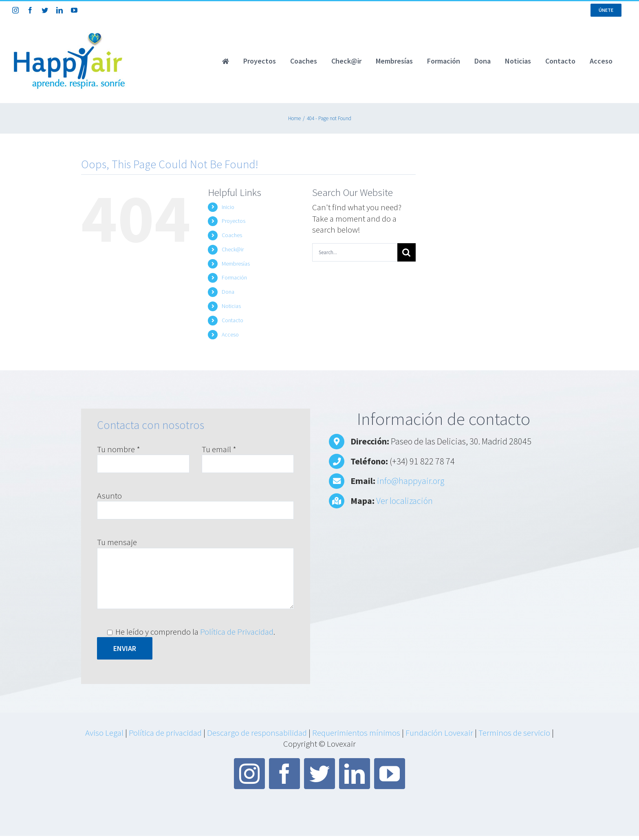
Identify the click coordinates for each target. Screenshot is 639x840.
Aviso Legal (104, 733)
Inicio (228, 207)
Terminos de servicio (514, 733)
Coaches (232, 235)
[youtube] (390, 774)
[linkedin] (355, 774)
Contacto (232, 320)
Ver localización (404, 501)
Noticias (231, 306)
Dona (228, 292)
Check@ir (233, 249)
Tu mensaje (117, 542)
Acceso (230, 334)
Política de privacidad (165, 733)
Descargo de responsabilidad (257, 733)
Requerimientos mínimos (356, 733)
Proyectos (234, 221)
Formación (234, 277)
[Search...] (355, 252)
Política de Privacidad (237, 632)
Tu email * (219, 449)
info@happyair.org (411, 481)
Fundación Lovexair (439, 733)
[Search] (407, 252)
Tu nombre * (119, 449)
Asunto (109, 496)
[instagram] (249, 774)
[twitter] (319, 774)
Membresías (236, 264)
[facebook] (284, 774)
